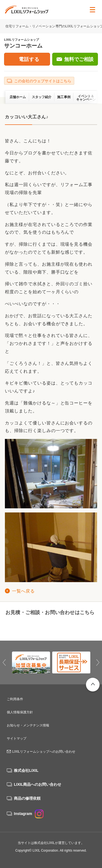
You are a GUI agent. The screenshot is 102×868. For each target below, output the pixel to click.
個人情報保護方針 (20, 712)
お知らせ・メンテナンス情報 (28, 725)
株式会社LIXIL (26, 770)
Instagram (29, 814)
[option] (31, 662)
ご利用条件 (15, 699)
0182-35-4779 (27, 626)
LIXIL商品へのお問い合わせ (38, 784)
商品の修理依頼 (27, 798)
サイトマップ (17, 738)
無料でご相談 (79, 59)
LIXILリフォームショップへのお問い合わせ (44, 752)
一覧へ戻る (23, 591)
